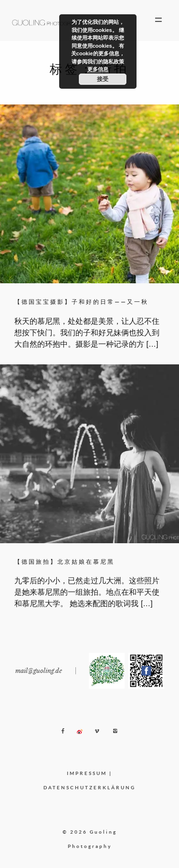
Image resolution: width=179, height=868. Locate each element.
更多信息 (98, 69)
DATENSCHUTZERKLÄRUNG (89, 787)
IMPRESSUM (87, 773)
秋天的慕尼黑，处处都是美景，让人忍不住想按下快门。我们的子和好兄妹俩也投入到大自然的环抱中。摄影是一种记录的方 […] (87, 333)
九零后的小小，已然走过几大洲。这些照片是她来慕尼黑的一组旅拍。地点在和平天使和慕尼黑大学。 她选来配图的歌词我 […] (87, 592)
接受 (103, 79)
